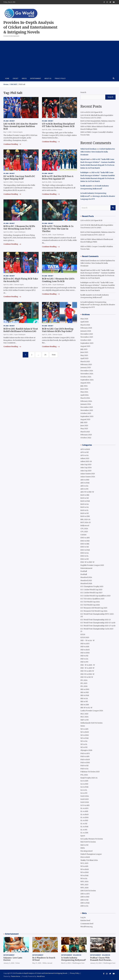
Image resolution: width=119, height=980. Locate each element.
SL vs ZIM (84, 833)
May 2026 (84, 319)
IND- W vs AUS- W (88, 665)
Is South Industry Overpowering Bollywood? (74, 959)
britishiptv (85, 172)
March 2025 (85, 362)
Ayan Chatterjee (20, 232)
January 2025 (86, 368)
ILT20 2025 (85, 637)
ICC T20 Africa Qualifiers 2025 (92, 599)
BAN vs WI (85, 513)
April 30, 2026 (47, 129)
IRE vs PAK (85, 695)
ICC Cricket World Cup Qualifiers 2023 (95, 596)
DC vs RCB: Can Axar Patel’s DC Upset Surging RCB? (19, 178)
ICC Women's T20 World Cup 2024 (94, 611)
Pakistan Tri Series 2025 (90, 772)
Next (54, 355)
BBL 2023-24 (85, 519)
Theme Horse (16, 976)
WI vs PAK (84, 875)
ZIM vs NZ (84, 900)
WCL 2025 (84, 863)
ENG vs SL (84, 556)
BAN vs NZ (85, 498)
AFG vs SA (84, 455)
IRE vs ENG (85, 689)
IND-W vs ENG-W (87, 674)
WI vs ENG (85, 872)
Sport (83, 836)
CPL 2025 (84, 532)
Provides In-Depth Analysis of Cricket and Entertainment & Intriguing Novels (30, 27)
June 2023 (84, 426)
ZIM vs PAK (85, 903)
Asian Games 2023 (88, 474)
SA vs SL (84, 790)
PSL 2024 (84, 775)
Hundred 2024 (86, 577)
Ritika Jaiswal (48, 963)
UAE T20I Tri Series (88, 842)
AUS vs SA (84, 486)
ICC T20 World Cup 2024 (90, 602)
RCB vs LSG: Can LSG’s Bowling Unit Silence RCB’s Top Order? (58, 330)
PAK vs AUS (85, 756)
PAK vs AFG (85, 753)
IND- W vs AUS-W (87, 668)
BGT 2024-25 (86, 522)
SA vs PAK (84, 787)
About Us (48, 78)
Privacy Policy (60, 78)
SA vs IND (84, 784)
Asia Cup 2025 (86, 471)
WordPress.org (87, 927)
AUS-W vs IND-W (87, 492)
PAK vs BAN (85, 760)
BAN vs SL (84, 510)
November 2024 (87, 374)
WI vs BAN (85, 869)
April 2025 (84, 358)
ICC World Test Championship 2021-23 (96, 620)
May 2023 (84, 429)
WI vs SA (84, 878)
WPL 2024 (84, 882)
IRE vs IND (85, 692)
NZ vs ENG (85, 735)
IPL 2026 (6, 121)
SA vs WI (84, 793)
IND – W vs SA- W (87, 640)
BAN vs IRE (85, 495)
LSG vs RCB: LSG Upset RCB (91, 112)
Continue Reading (12, 144)
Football (84, 571)
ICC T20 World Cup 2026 (90, 605)
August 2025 (85, 346)
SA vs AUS (84, 781)
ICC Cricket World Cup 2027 (91, 593)
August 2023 (85, 419)
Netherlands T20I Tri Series (91, 723)
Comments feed (87, 924)
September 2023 (87, 416)
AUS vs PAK (85, 483)
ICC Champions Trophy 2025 (92, 586)
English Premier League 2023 (92, 565)
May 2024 (84, 392)
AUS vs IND (85, 480)
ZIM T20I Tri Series (88, 891)
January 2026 (86, 331)
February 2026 (86, 328)
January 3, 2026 (9, 963)
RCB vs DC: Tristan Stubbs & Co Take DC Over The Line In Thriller (58, 229)
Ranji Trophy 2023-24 (89, 778)
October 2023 (86, 413)
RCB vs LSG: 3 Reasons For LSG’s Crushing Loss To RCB (58, 280)
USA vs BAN (85, 857)
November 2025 (87, 337)
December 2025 (87, 334)
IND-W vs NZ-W (87, 677)
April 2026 (85, 322)
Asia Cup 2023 (86, 465)
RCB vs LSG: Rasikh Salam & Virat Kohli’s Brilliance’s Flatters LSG (21, 330)
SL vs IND (84, 820)
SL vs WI (84, 830)
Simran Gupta (18, 132)
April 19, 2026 (8, 232)
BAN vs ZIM (85, 516)
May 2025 (84, 355)
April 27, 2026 (8, 182)
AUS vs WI (84, 489)
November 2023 (87, 410)
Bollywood (85, 526)
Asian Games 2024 (88, 477)
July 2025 (84, 349)
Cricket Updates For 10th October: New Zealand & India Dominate (98, 152)
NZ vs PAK (84, 738)
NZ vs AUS (84, 729)
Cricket (15, 78)
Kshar (18, 963)
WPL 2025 (84, 885)
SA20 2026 (85, 802)
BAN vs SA (85, 504)
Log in (83, 917)
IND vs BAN (85, 650)
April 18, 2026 (47, 235)
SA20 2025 (85, 799)
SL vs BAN (84, 814)
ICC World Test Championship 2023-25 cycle (98, 623)
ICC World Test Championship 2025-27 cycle (98, 626)
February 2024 (86, 401)
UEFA (83, 848)
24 (45, 355)
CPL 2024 (84, 529)
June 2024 (84, 389)
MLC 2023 (84, 714)
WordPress (41, 976)
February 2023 (86, 435)
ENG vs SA (85, 553)
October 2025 (86, 340)
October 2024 (86, 377)
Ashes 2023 (85, 458)
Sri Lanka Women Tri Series (92, 839)
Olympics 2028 (86, 750)
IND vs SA (84, 659)
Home (7, 78)
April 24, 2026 (47, 182)
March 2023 (85, 432)
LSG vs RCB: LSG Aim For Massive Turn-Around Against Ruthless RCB (20, 126)
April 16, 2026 (47, 285)
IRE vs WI (84, 702)
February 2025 (86, 365)
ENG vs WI (85, 559)
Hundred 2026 (86, 583)
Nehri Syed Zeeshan (88, 149)
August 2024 (85, 383)
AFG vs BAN (85, 449)
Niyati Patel (85, 159)
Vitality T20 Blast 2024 (89, 860)
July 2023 (84, 422)
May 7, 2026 (7, 132)
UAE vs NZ (84, 845)
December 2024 (87, 371)
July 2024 (84, 386)
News (83, 726)
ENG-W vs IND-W (87, 562)
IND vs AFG (85, 644)
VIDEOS (24, 78)
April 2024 (85, 395)
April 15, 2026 (8, 334)
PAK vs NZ (84, 766)
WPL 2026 (84, 888)
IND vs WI (84, 662)
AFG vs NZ (85, 452)
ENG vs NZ (85, 547)
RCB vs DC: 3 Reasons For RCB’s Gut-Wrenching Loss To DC (19, 228)
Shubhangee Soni (78, 963)
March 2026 (85, 325)
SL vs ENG (84, 817)
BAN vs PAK (85, 501)
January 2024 (86, 404)
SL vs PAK (84, 827)
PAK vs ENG (85, 763)
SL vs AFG (84, 808)
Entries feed (85, 920)
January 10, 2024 (96, 963)
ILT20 (83, 634)
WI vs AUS (84, 866)
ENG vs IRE (85, 544)
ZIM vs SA (84, 906)
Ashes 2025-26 (86, 461)
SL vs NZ (84, 824)
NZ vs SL (84, 744)
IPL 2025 (84, 683)
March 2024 (85, 398)
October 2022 (86, 438)
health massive (86, 186)
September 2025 (87, 343)
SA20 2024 (85, 796)
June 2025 (84, 352)
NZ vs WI (84, 747)
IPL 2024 (84, 680)
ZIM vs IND (85, 897)
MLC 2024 (84, 717)
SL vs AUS (84, 811)
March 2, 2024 (66, 963)
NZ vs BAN (85, 732)
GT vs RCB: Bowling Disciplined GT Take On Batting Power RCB (58, 125)
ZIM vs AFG (85, 894)
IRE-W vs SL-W (86, 708)
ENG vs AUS (85, 538)
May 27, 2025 (37, 963)
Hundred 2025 (86, 580)
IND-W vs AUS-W (87, 671)
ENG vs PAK (85, 550)
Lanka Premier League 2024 (92, 711)
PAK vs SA (84, 769)
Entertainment (36, 78)
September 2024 (87, 380)
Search (83, 92)
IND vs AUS (85, 647)
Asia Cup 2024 (86, 468)
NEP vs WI (84, 720)
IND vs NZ (84, 656)
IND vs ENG (85, 653)
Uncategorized (86, 851)
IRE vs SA (84, 698)
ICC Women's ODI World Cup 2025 (94, 608)
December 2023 (87, 407)
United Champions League (91, 854)
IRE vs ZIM (85, 705)
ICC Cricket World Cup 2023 (91, 590)
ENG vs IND (85, 541)
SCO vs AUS (85, 805)
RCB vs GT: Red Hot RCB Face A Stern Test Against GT (58, 178)
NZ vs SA (84, 741)
